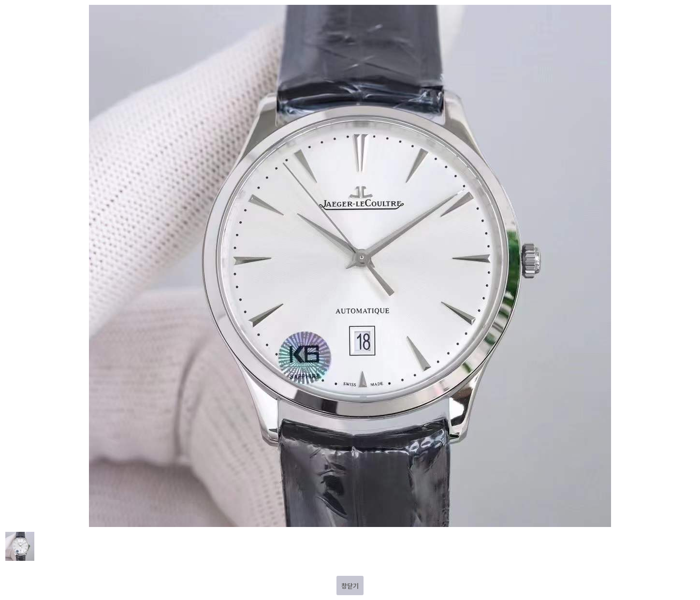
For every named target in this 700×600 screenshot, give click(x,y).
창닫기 (350, 586)
